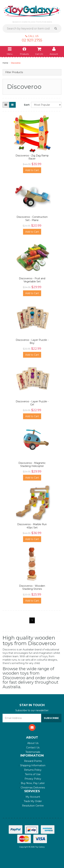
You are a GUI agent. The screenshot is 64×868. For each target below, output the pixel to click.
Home (5, 63)
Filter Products (14, 72)
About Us (32, 743)
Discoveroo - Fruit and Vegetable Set (32, 280)
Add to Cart (32, 170)
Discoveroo (16, 63)
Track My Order (32, 801)
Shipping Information (32, 765)
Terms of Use (32, 774)
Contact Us (32, 748)
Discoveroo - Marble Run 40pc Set (32, 526)
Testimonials (32, 752)
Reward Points (32, 761)
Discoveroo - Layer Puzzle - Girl (32, 403)
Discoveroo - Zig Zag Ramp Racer (32, 157)
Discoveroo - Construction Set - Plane (32, 218)
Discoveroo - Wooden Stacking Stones (32, 587)
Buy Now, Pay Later (32, 783)
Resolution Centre (32, 806)
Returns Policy (32, 770)
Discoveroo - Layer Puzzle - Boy (32, 341)
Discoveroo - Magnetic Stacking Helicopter (32, 465)
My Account (32, 797)
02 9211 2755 (32, 40)
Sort (26, 105)
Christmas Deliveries (32, 788)
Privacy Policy (32, 779)
